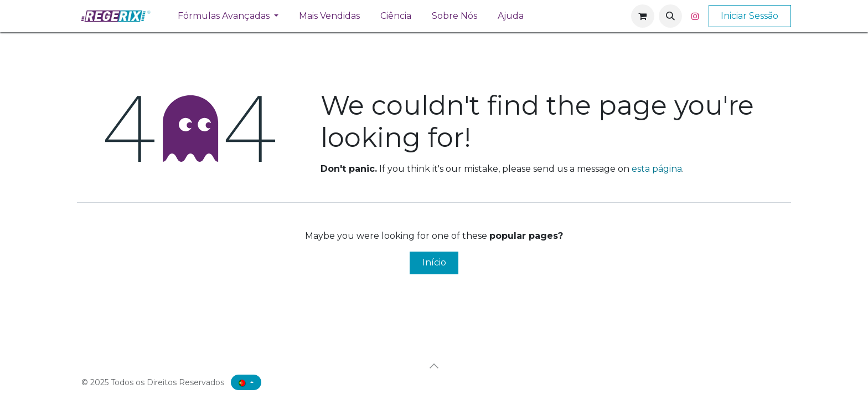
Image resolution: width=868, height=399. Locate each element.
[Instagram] (695, 16)
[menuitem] (228, 16)
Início (434, 262)
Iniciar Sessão (750, 16)
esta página (657, 169)
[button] (670, 16)
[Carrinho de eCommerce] (643, 16)
